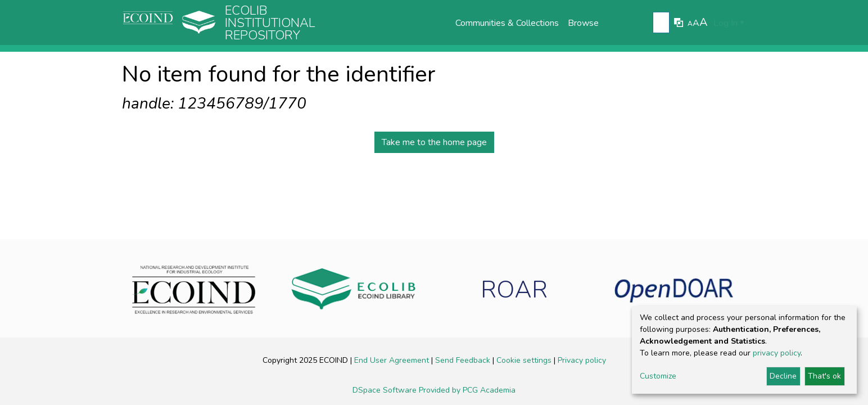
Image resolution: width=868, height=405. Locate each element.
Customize (658, 376)
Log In (725, 23)
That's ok (824, 376)
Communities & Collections (507, 23)
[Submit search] (663, 23)
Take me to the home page (434, 142)
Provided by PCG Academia (467, 390)
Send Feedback (464, 360)
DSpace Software (386, 390)
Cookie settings (525, 360)
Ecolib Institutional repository (270, 23)
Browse (583, 23)
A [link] (690, 24)
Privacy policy (582, 360)
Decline (783, 376)
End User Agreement (393, 360)
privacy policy (777, 353)
